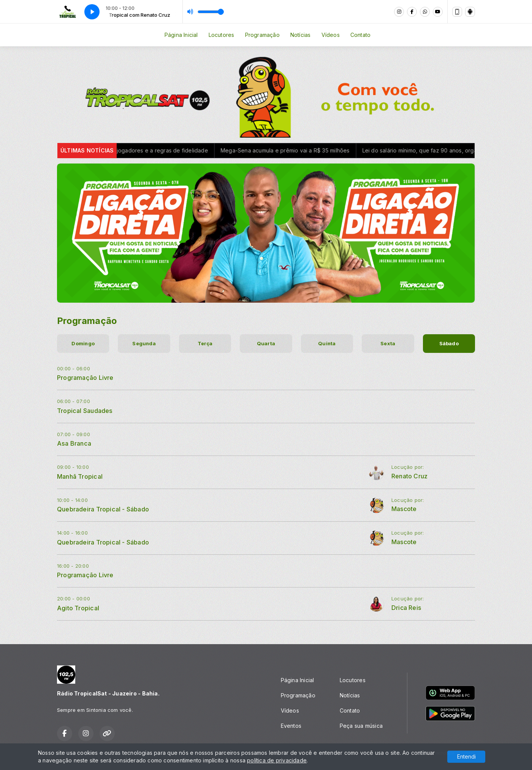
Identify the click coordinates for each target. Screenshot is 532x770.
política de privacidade (277, 760)
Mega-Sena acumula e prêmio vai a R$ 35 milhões (291, 150)
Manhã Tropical (80, 476)
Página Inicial (181, 35)
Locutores (222, 35)
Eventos (291, 726)
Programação (262, 35)
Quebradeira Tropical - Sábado (103, 509)
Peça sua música (361, 726)
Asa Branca (74, 443)
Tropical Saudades (85, 411)
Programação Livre (85, 378)
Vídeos (331, 35)
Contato (360, 35)
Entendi (466, 757)
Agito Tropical (78, 608)
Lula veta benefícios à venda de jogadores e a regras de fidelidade (126, 150)
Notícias (301, 35)
